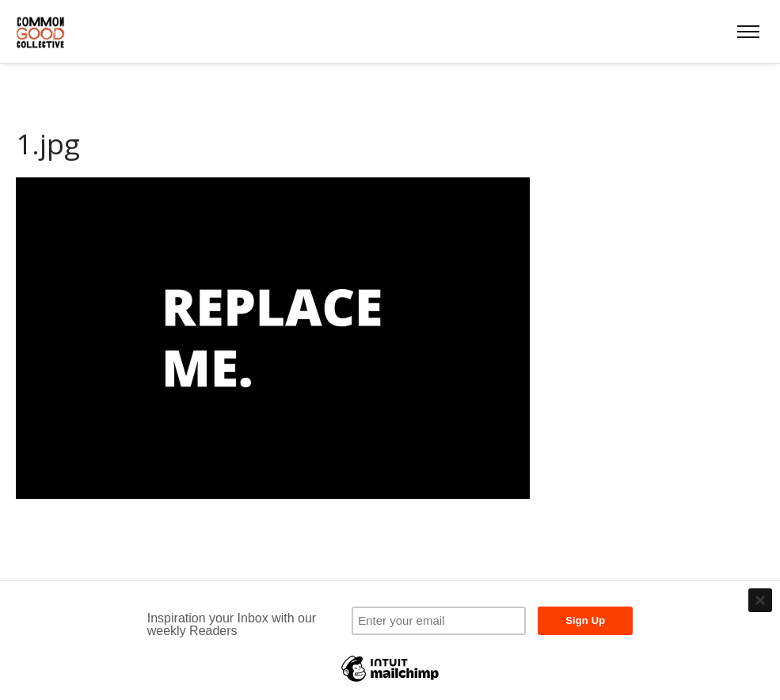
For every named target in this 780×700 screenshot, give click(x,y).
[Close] (760, 600)
